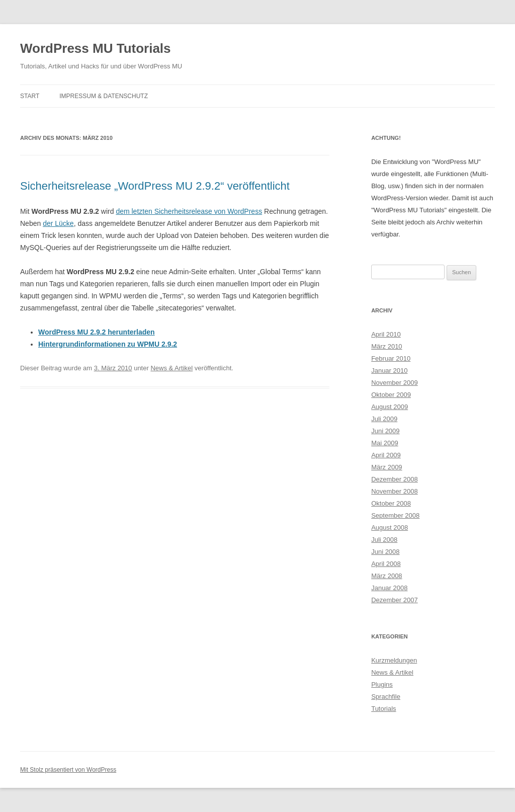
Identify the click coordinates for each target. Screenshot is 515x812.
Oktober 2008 (391, 503)
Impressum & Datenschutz (104, 96)
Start (30, 96)
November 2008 (395, 491)
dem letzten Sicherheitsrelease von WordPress (189, 211)
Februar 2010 (391, 358)
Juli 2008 (384, 540)
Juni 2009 (385, 431)
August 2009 (390, 407)
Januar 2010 (389, 371)
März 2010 (387, 346)
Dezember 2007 (395, 600)
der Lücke (58, 223)
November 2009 (395, 383)
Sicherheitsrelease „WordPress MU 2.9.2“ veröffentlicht (155, 186)
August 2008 (390, 527)
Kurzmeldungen (394, 660)
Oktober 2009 (391, 395)
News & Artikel (171, 368)
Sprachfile (386, 697)
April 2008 (386, 564)
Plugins (382, 684)
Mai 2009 (384, 443)
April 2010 (386, 334)
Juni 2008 (385, 552)
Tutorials (383, 709)
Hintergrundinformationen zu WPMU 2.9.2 (108, 344)
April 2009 (386, 455)
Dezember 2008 (395, 479)
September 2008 (395, 515)
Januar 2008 (389, 588)
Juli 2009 (384, 419)
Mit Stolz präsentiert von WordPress (68, 770)
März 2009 (387, 467)
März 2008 (387, 576)
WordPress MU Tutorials (96, 48)
